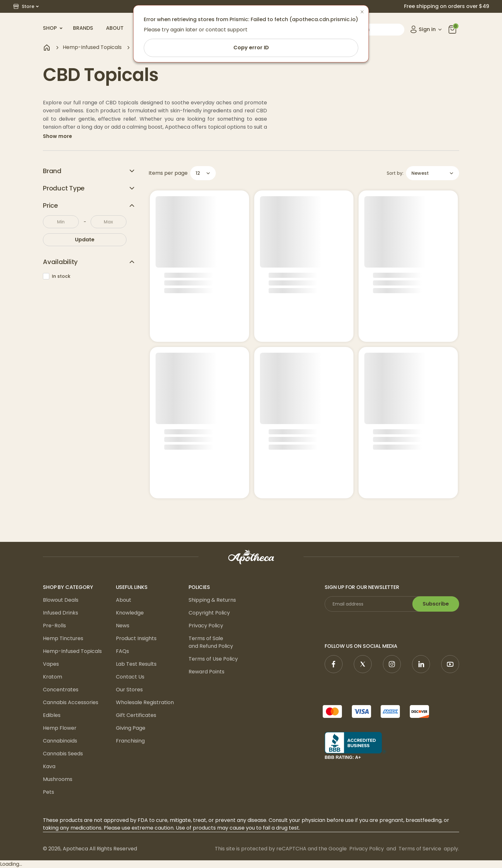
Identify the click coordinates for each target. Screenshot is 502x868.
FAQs (122, 651)
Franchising (130, 741)
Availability (89, 262)
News (123, 626)
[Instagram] (392, 664)
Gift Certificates (136, 715)
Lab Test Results (136, 664)
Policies (199, 587)
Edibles (52, 715)
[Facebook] (334, 664)
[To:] (109, 222)
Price (89, 205)
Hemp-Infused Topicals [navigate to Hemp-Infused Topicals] (92, 47)
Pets (49, 792)
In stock (57, 276)
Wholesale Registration (145, 702)
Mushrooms (58, 779)
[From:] (61, 222)
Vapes (51, 664)
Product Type (89, 188)
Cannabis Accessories (71, 702)
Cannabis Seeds (63, 754)
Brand (89, 171)
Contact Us (130, 677)
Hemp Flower (60, 728)
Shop (53, 28)
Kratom (53, 677)
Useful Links (132, 587)
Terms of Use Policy (213, 659)
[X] (363, 664)
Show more (57, 136)
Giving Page (131, 728)
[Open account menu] (426, 29)
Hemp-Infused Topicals (72, 651)
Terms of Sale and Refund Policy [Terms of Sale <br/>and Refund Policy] (211, 642)
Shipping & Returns (212, 600)
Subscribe (436, 604)
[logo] (251, 557)
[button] (26, 7)
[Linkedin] (421, 664)
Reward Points (206, 672)
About (115, 28)
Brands (83, 28)
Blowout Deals (61, 600)
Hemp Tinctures (63, 638)
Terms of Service (420, 849)
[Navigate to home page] (47, 47)
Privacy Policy (206, 626)
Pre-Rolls (54, 626)
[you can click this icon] (452, 29)
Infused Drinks (61, 613)
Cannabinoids (60, 741)
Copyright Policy (209, 613)
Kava (49, 766)
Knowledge (130, 613)
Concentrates (61, 690)
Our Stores (129, 690)
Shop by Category (68, 587)
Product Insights (136, 638)
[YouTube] (450, 664)
